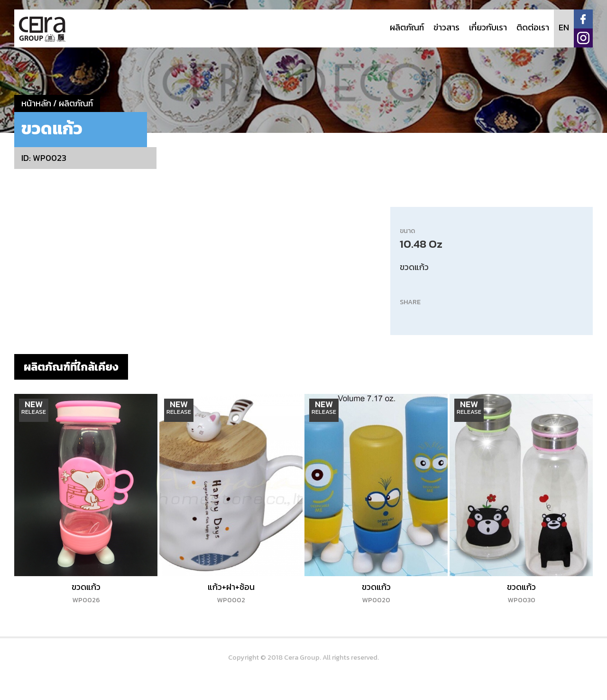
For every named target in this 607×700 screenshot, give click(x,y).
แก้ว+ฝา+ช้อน (231, 593)
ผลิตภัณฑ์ (407, 27)
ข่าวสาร (446, 27)
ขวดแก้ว (86, 593)
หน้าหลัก (36, 103)
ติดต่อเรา (533, 27)
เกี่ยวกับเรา (488, 27)
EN (564, 27)
